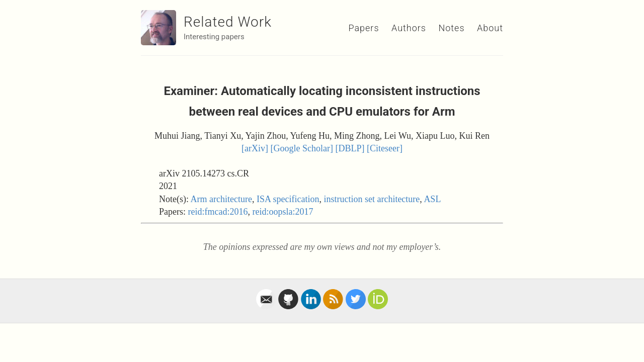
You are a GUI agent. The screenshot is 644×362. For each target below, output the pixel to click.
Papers (364, 28)
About (490, 28)
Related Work (228, 22)
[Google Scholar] (302, 148)
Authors (409, 28)
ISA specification (288, 199)
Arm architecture (221, 199)
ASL (432, 199)
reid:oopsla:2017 (283, 212)
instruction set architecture (372, 199)
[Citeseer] (385, 148)
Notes (451, 28)
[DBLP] (350, 148)
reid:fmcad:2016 (218, 212)
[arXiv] (255, 148)
